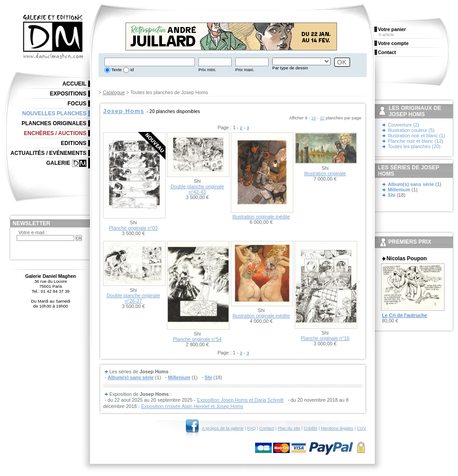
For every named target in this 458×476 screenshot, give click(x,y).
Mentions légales (337, 428)
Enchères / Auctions (55, 133)
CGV (361, 428)
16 (314, 118)
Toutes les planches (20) (414, 146)
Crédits (310, 428)
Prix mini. (207, 70)
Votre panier (392, 29)
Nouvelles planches (54, 113)
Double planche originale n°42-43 (197, 189)
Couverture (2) (404, 125)
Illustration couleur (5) (411, 130)
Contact (267, 428)
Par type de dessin (290, 68)
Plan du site (289, 428)
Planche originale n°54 (197, 339)
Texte (116, 70)
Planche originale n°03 (133, 228)
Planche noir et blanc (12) (415, 141)
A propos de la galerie (223, 428)
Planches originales (54, 123)
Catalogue (114, 92)
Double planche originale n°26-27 (133, 298)
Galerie (58, 163)
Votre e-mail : (33, 232)
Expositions (68, 94)
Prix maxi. (245, 70)
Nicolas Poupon (407, 258)
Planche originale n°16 (325, 338)
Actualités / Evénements (48, 153)
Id (132, 70)
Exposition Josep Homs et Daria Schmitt (240, 400)
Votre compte (393, 43)
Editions (74, 143)
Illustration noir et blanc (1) (416, 136)
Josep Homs (124, 111)
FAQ (251, 428)
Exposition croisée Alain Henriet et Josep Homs (192, 406)
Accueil (74, 84)
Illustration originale (325, 173)
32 (322, 118)
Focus (77, 104)
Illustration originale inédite (261, 217)
